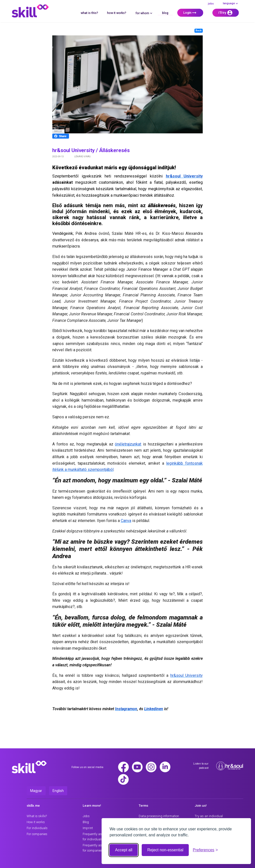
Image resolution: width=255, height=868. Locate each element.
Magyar (36, 791)
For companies (37, 834)
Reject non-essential (165, 850)
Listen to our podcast (201, 766)
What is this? (89, 13)
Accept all (124, 850)
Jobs (211, 4)
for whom (144, 13)
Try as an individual (209, 816)
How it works (36, 822)
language (231, 3)
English (58, 791)
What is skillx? (37, 816)
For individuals (37, 828)
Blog (165, 13)
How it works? (117, 13)
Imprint (88, 828)
